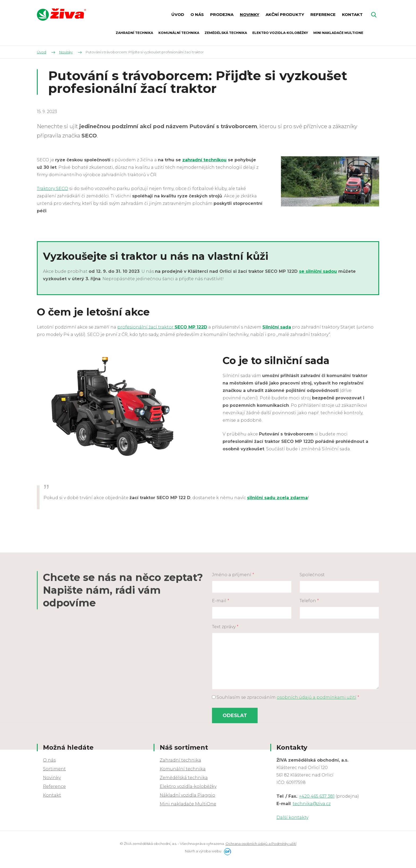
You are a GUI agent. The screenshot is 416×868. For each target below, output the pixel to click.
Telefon (309, 683)
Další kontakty (292, 817)
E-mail (221, 683)
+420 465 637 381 (317, 796)
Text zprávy (225, 709)
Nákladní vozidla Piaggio (187, 795)
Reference (54, 786)
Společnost (312, 657)
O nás (49, 760)
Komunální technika (183, 769)
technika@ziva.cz (312, 804)
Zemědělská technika (184, 778)
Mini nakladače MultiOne (188, 804)
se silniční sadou (318, 271)
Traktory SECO (53, 189)
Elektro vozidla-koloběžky (188, 786)
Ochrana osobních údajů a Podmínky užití (261, 844)
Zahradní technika (180, 760)
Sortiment (54, 769)
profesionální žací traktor (162, 327)
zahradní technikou (204, 160)
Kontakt (52, 795)
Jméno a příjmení (233, 657)
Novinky (52, 778)
